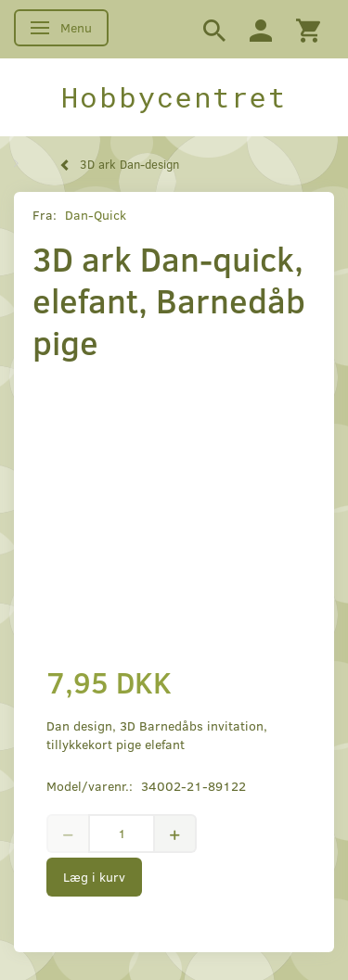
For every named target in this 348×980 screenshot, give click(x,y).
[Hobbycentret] (174, 97)
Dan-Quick (96, 215)
